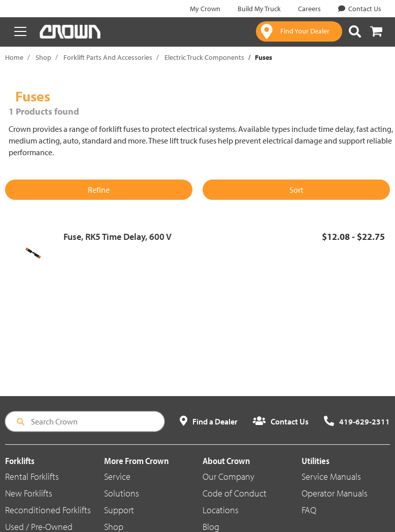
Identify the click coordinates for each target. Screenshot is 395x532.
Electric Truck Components (204, 57)
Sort (296, 190)
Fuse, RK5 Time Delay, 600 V (118, 237)
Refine (99, 190)
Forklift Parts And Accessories (108, 57)
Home (14, 57)
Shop (43, 57)
